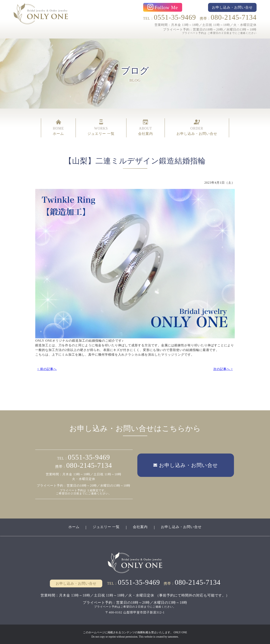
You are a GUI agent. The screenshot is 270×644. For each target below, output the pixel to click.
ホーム (74, 526)
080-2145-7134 (234, 17)
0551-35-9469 (175, 17)
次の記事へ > (223, 368)
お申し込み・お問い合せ (182, 526)
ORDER (197, 128)
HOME (58, 128)
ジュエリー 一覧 (106, 526)
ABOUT (146, 128)
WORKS (101, 128)
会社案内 (140, 526)
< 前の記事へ (47, 368)
